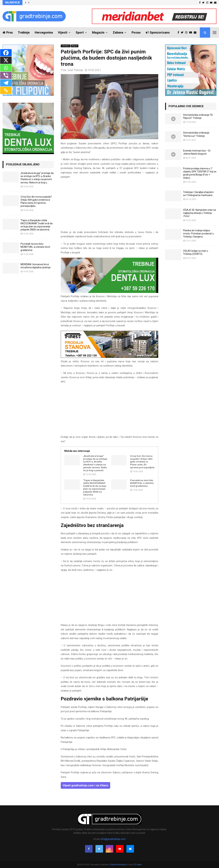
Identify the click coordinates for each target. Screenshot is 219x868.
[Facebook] (6, 53)
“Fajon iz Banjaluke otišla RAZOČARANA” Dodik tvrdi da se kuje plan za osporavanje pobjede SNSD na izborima (95, 488)
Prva (8, 32)
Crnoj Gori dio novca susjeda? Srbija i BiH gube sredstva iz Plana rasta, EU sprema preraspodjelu (142, 462)
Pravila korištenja (118, 865)
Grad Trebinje (75, 70)
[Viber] (6, 75)
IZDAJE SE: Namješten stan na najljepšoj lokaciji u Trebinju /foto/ (199, 213)
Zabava (118, 32)
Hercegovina (44, 32)
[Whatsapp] (6, 68)
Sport (80, 32)
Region (75, 46)
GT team (138, 865)
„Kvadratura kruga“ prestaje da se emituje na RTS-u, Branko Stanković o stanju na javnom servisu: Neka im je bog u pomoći (95, 463)
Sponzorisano (158, 32)
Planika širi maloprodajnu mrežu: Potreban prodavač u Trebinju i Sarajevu (198, 234)
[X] (6, 60)
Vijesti (63, 32)
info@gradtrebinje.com (113, 839)
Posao (136, 32)
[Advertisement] (109, 206)
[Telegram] (6, 83)
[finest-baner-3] (109, 357)
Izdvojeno (66, 46)
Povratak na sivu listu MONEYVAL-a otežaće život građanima (142, 483)
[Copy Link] (6, 90)
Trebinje (24, 32)
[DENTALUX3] (109, 292)
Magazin (98, 32)
